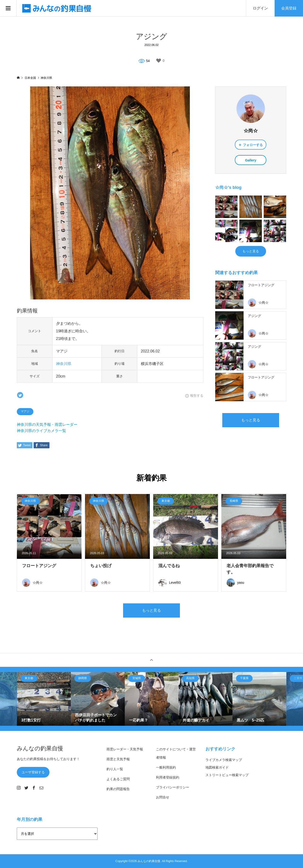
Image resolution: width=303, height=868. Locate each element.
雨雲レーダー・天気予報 (125, 749)
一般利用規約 (166, 767)
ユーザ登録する (33, 772)
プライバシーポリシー (173, 787)
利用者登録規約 (168, 777)
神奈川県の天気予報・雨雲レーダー (47, 425)
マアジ (25, 411)
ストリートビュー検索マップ (227, 775)
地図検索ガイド (217, 767)
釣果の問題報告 (118, 789)
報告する (197, 396)
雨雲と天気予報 (118, 759)
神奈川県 (64, 364)
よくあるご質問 (118, 779)
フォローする (253, 145)
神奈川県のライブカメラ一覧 (41, 431)
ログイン (260, 8)
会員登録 (289, 8)
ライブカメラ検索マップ (224, 760)
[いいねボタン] (159, 61)
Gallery (251, 160)
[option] (44, 699)
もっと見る (251, 251)
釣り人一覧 (115, 769)
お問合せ (163, 797)
